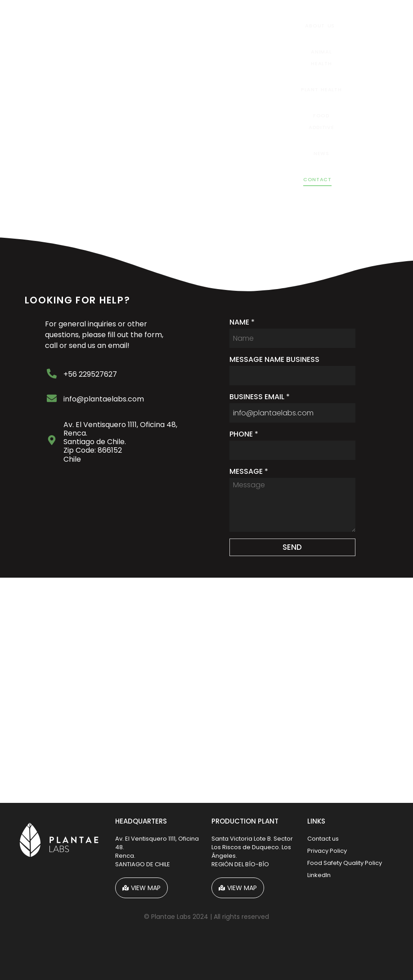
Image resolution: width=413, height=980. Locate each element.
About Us (320, 26)
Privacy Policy (327, 851)
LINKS (316, 821)
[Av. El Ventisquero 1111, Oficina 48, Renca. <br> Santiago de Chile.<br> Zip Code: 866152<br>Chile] (52, 441)
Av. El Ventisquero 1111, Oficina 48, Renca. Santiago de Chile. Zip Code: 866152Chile (120, 442)
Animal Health (321, 58)
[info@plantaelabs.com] (52, 399)
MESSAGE (249, 472)
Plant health (321, 89)
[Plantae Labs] (206, 690)
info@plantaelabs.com (104, 399)
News (321, 153)
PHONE (244, 434)
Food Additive (321, 121)
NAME (242, 322)
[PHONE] (293, 450)
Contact (317, 179)
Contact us (323, 839)
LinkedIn (319, 875)
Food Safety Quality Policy (345, 863)
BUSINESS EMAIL (260, 397)
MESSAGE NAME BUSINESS (274, 360)
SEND (292, 547)
